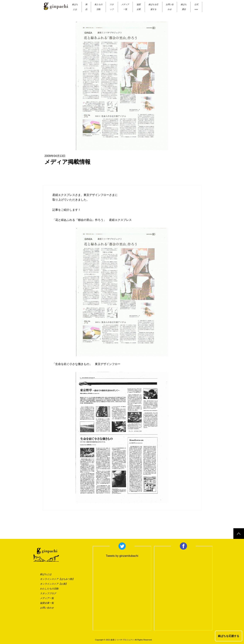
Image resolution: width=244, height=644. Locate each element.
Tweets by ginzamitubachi (122, 556)
